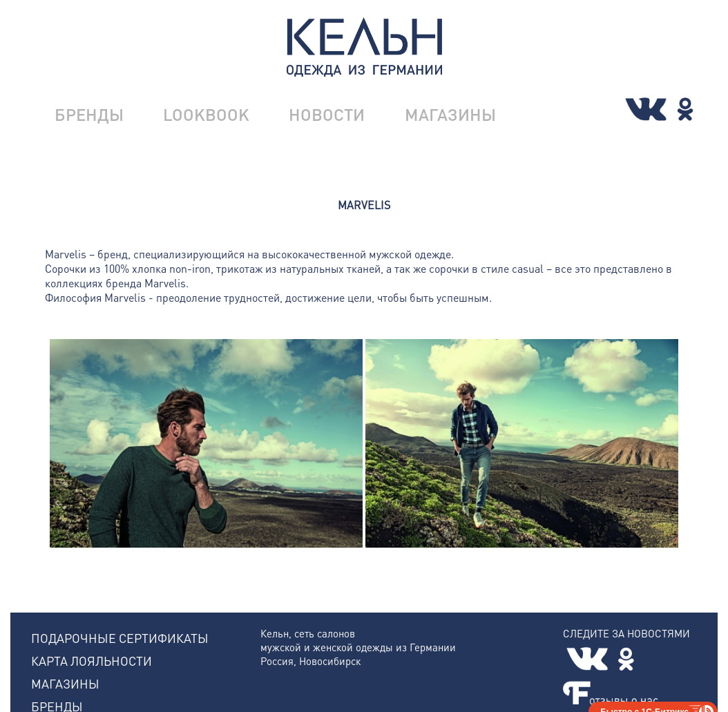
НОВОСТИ (327, 114)
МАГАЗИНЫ (450, 114)
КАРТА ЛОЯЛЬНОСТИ (92, 661)
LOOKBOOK (206, 114)
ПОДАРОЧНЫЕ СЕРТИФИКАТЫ (120, 638)
